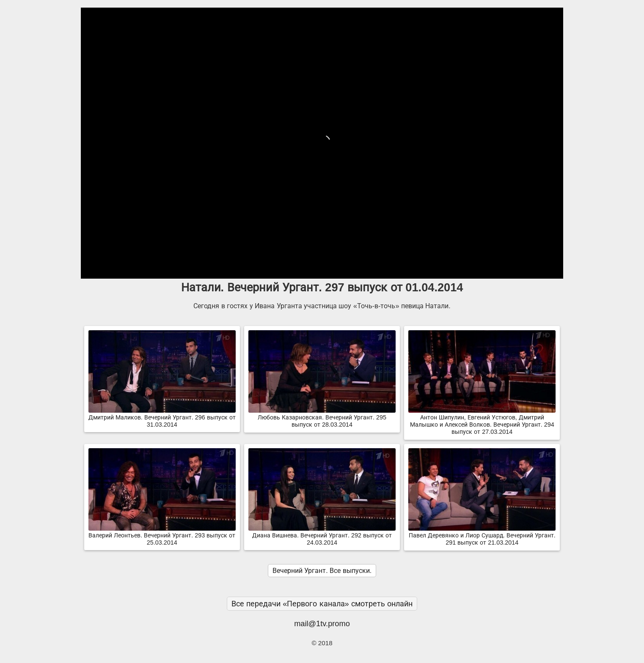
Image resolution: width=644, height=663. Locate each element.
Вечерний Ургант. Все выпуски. (322, 571)
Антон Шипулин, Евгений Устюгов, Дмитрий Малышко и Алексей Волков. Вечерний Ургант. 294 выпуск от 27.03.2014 (482, 421)
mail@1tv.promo (322, 623)
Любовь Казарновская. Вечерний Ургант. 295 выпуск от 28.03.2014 (322, 418)
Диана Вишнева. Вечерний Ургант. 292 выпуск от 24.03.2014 (322, 536)
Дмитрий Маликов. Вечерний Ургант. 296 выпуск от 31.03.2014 (162, 418)
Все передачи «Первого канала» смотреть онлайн (322, 604)
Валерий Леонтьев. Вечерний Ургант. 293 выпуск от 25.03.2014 (162, 536)
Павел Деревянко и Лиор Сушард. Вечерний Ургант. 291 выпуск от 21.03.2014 (482, 536)
